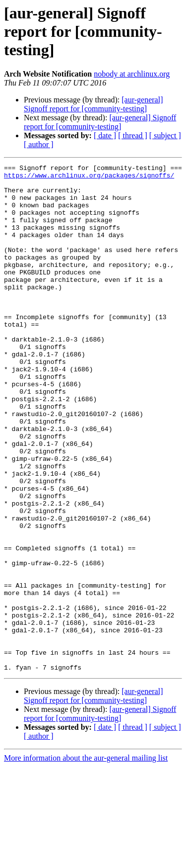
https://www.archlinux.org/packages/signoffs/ (89, 178)
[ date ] (105, 135)
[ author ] (39, 144)
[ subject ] (165, 135)
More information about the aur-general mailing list (86, 859)
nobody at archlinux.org (132, 74)
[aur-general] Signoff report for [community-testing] (93, 104)
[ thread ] (133, 135)
